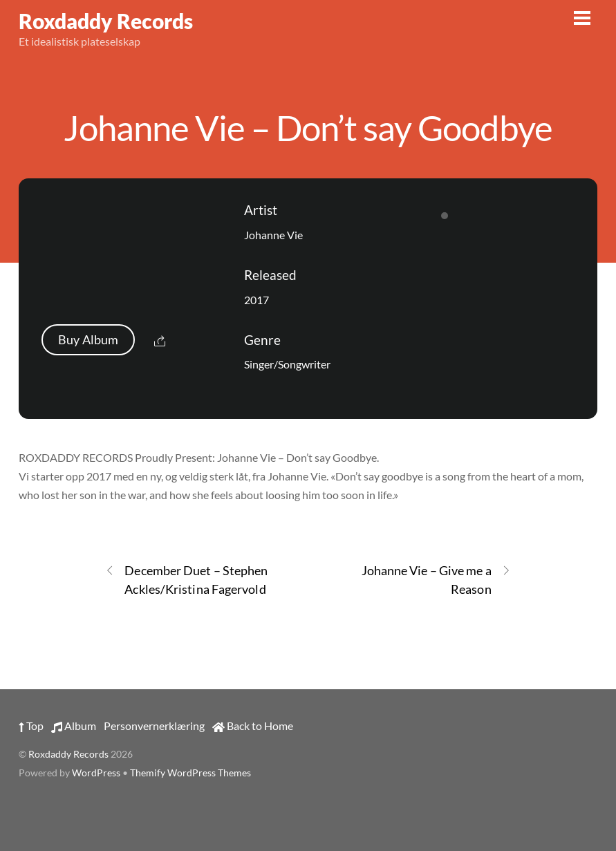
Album (74, 726)
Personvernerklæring (154, 726)
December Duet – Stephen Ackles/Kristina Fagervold (186, 579)
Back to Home (253, 726)
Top (31, 726)
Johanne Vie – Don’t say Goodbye (308, 127)
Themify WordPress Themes (190, 773)
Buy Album (88, 340)
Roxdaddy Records (68, 754)
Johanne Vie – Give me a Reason (436, 579)
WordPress (96, 773)
